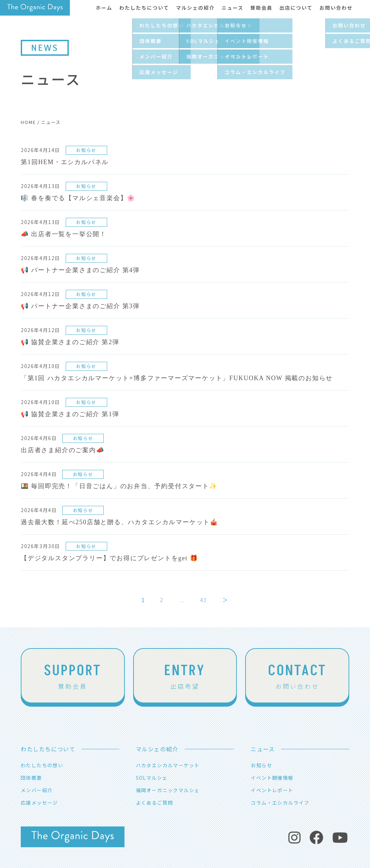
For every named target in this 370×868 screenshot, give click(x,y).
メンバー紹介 (37, 790)
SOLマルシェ (152, 778)
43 (203, 600)
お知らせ (261, 765)
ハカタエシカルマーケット (168, 765)
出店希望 (185, 675)
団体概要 (31, 778)
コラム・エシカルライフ (280, 803)
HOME (28, 122)
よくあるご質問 (155, 803)
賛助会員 (73, 675)
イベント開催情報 (272, 778)
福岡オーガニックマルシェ (168, 790)
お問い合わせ (297, 675)
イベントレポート (272, 790)
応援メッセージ (39, 803)
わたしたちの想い (42, 765)
